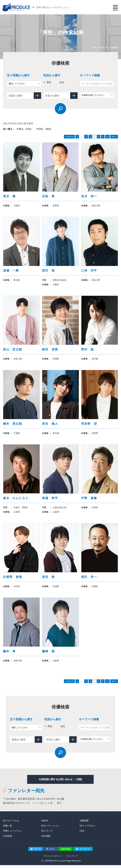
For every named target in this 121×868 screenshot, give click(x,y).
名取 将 (48, 196)
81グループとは (11, 823)
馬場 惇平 (50, 500)
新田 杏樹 (50, 350)
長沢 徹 (9, 196)
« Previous (69, 137)
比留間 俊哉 (13, 579)
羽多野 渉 (89, 425)
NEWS (45, 823)
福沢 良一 (89, 579)
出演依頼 (8, 839)
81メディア (47, 834)
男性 (49, 82)
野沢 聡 (88, 350)
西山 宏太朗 (13, 350)
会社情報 (46, 839)
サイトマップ (72, 859)
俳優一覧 (103, 48)
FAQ (82, 834)
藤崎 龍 (48, 654)
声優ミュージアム (12, 834)
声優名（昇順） (25, 129)
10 (107, 137)
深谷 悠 (48, 579)
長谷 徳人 (50, 425)
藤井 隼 (9, 654)
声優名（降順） (45, 129)
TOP (94, 48)
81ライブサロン (88, 829)
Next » (114, 137)
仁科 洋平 (89, 271)
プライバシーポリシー (53, 859)
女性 (62, 82)
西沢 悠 (48, 271)
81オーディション (51, 829)
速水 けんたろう (16, 500)
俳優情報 (84, 823)
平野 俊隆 (89, 500)
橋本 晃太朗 (13, 425)
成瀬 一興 (11, 271)
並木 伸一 (89, 196)
